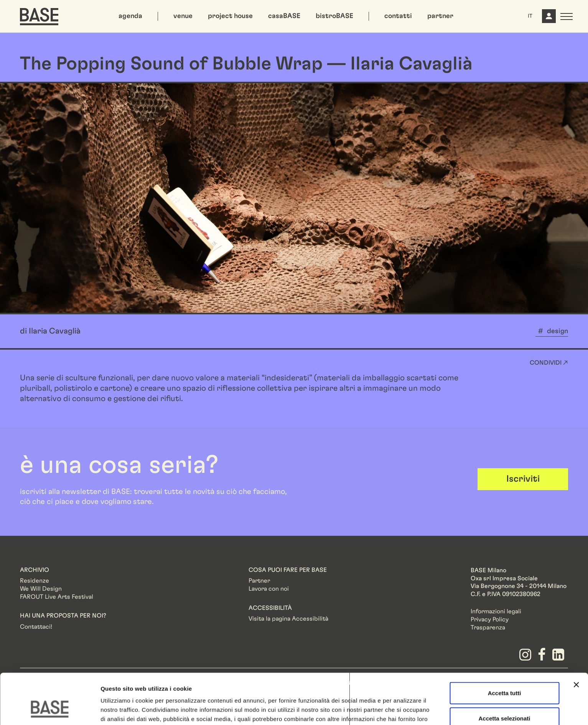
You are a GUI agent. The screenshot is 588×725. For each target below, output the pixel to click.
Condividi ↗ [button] (549, 363)
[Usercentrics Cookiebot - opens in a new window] (50, 710)
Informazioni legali (496, 611)
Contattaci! (36, 627)
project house (230, 16)
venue (183, 16)
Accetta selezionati (504, 675)
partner (440, 16)
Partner (259, 581)
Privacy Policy (490, 619)
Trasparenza (488, 628)
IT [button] (530, 16)
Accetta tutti (505, 650)
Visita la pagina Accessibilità (288, 619)
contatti (398, 16)
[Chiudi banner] (576, 641)
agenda (130, 16)
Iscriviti (523, 479)
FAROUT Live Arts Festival (57, 597)
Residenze (35, 581)
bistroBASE (334, 16)
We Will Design (41, 589)
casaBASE (284, 16)
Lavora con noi (269, 589)
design (558, 331)
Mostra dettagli (404, 710)
